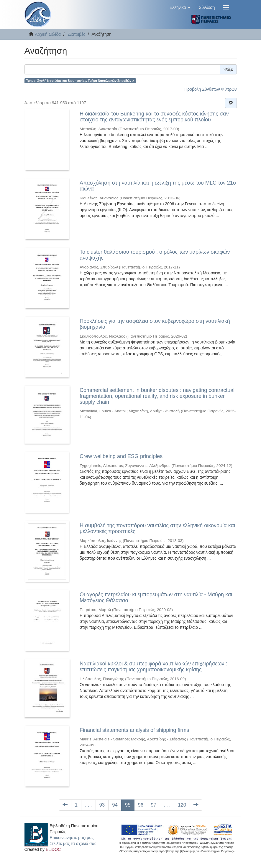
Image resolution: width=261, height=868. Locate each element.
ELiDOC (53, 849)
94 (115, 805)
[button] (180, 7)
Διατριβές (77, 34)
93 (102, 805)
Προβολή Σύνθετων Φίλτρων (210, 89)
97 (154, 805)
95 (128, 805)
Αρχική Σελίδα (48, 34)
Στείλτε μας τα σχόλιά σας (73, 843)
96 (141, 805)
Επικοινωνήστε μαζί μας (72, 838)
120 (182, 805)
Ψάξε (228, 69)
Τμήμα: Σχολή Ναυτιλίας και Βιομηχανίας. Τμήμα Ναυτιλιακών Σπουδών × (80, 81)
